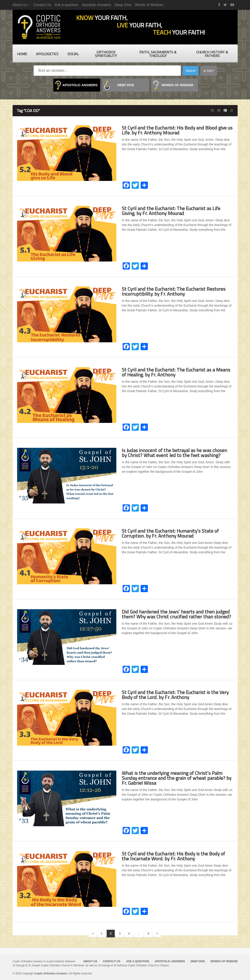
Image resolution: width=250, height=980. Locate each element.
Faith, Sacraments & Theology (158, 54)
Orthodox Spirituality (106, 54)
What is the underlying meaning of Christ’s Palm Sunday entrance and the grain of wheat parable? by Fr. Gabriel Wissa (177, 778)
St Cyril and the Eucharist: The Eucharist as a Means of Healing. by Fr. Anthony (176, 372)
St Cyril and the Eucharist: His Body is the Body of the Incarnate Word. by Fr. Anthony (174, 856)
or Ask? (209, 71)
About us (90, 961)
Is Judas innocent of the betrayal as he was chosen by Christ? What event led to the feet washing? (175, 453)
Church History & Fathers (212, 54)
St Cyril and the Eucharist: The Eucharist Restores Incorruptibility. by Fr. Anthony (174, 291)
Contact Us (42, 5)
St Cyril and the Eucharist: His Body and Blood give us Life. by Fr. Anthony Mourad (175, 130)
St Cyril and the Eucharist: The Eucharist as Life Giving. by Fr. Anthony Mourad (171, 211)
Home (22, 54)
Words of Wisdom (149, 5)
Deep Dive (123, 5)
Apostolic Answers (96, 5)
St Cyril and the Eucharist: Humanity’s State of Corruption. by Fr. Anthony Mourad (171, 533)
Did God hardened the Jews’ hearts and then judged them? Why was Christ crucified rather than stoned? (177, 614)
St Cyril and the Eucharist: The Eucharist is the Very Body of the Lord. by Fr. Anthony (175, 695)
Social (73, 54)
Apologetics (47, 54)
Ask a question (66, 5)
